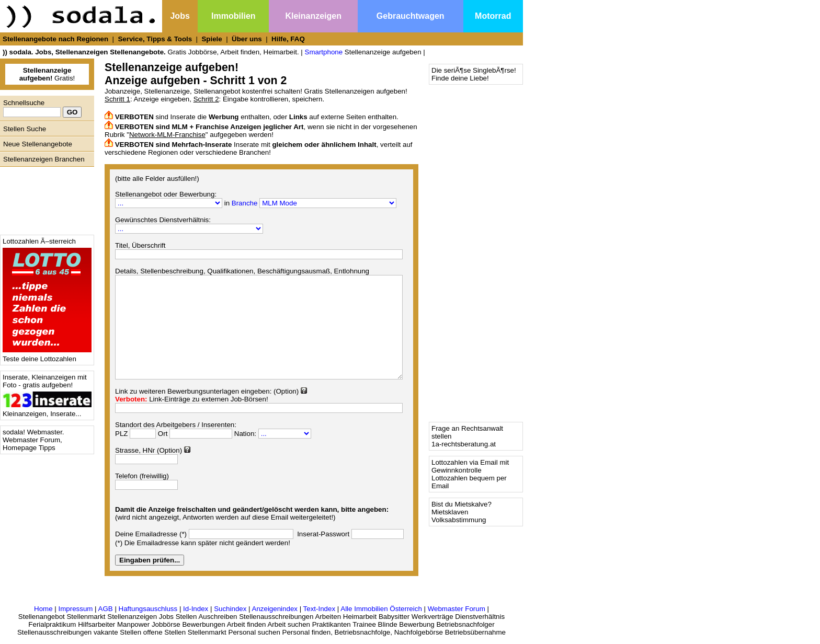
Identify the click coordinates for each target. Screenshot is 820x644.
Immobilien (233, 16)
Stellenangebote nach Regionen (55, 39)
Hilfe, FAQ (288, 39)
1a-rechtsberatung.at (464, 444)
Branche (245, 203)
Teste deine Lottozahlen (47, 356)
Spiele (212, 39)
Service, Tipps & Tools (155, 39)
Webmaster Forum (457, 609)
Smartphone (324, 52)
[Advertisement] (44, 198)
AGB (106, 609)
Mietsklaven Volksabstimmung (459, 516)
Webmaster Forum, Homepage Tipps (32, 444)
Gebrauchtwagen (411, 16)
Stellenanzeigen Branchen (44, 159)
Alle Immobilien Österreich (381, 609)
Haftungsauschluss (148, 609)
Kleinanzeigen (313, 16)
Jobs (180, 16)
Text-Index (320, 609)
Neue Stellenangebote (38, 144)
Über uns (247, 39)
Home (43, 609)
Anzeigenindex (275, 609)
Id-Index (196, 609)
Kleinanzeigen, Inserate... (47, 411)
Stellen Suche (25, 129)
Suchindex (230, 609)
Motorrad (493, 16)
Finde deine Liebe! (460, 78)
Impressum (75, 609)
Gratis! (47, 74)
